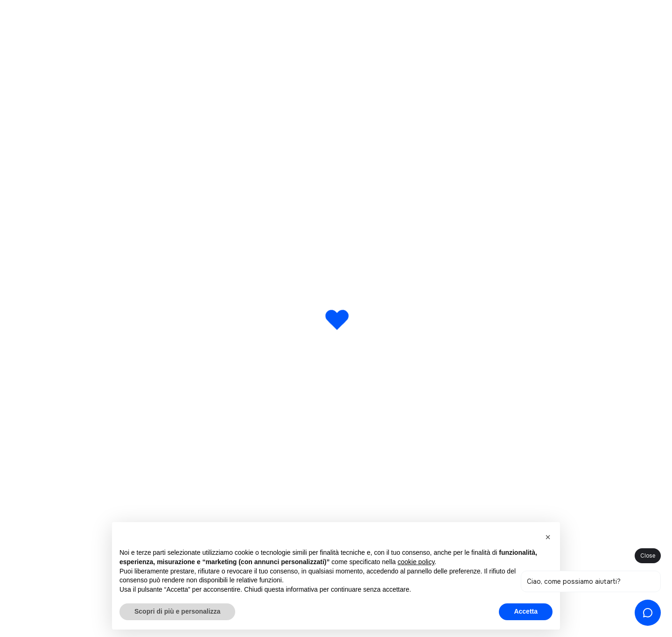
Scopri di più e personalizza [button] (177, 611)
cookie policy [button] (416, 562)
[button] (548, 537)
